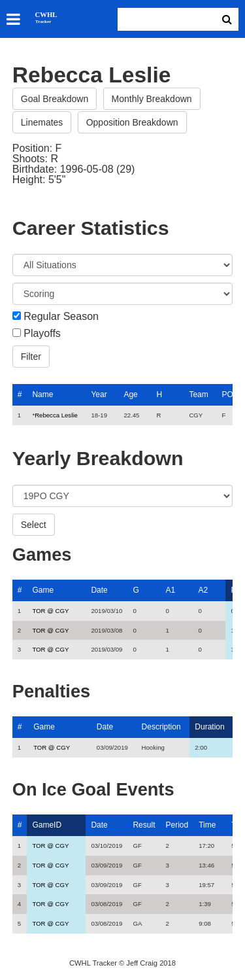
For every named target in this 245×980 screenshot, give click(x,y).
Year (99, 394)
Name (42, 394)
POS (230, 394)
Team (198, 394)
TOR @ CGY (50, 611)
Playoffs (42, 334)
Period (177, 825)
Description (161, 727)
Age (130, 394)
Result (144, 825)
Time (207, 825)
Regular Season (61, 317)
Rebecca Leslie (56, 415)
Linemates (42, 122)
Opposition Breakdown (132, 122)
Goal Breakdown (55, 99)
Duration (209, 727)
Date (99, 590)
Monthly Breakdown (152, 99)
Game (43, 590)
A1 (170, 590)
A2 (203, 590)
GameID (47, 825)
